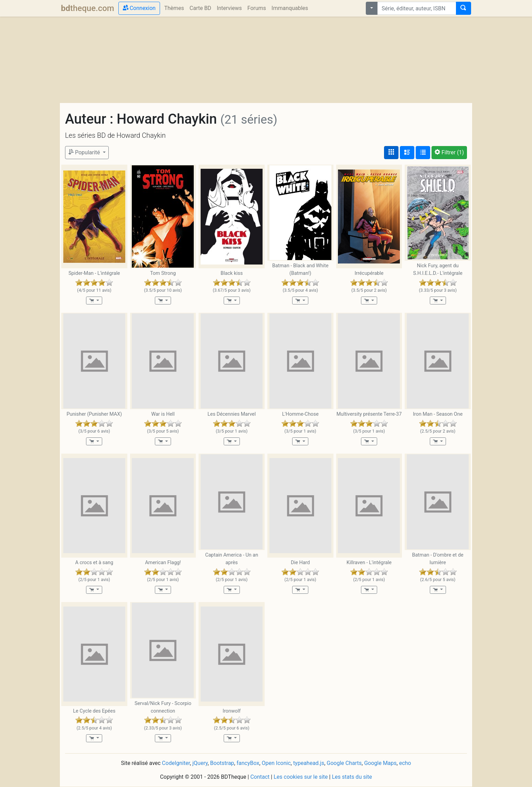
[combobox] (417, 8)
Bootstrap (222, 763)
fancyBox (248, 763)
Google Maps (380, 763)
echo (405, 763)
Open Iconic (276, 763)
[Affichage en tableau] (423, 153)
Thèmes (174, 8)
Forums (257, 8)
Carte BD (200, 8)
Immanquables (290, 8)
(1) (449, 152)
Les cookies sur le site (301, 777)
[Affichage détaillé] (407, 153)
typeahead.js (309, 763)
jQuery (200, 763)
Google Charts (344, 763)
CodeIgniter (176, 763)
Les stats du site (352, 777)
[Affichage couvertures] (391, 153)
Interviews (229, 8)
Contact (260, 777)
